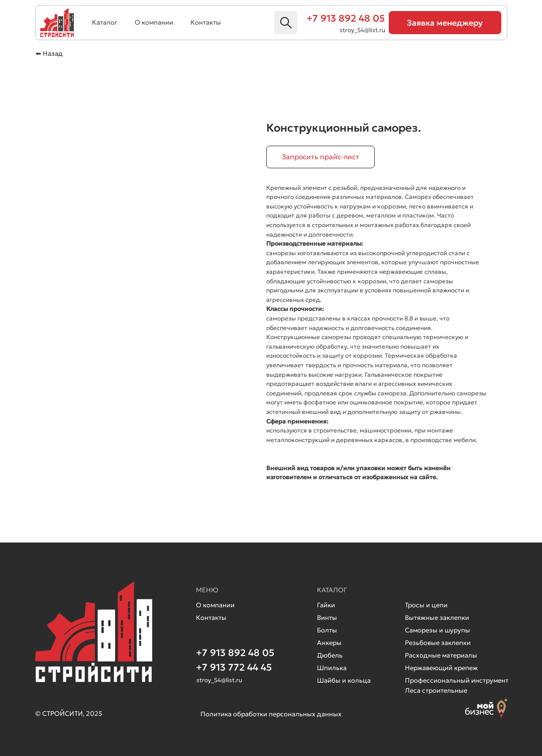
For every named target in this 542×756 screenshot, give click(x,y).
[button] (445, 23)
